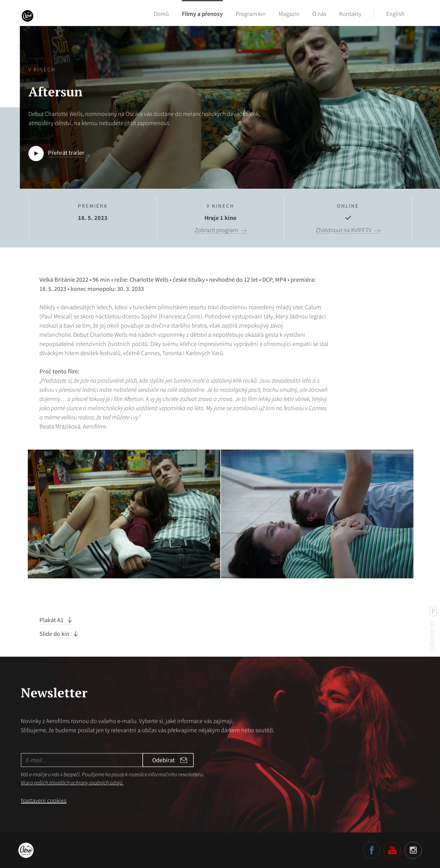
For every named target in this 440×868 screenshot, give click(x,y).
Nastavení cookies (44, 800)
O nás (319, 14)
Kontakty (350, 14)
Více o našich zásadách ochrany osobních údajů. (72, 783)
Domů (161, 14)
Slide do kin (55, 634)
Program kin (251, 14)
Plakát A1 (52, 620)
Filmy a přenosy (202, 14)
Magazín (289, 14)
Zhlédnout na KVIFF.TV (344, 230)
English (395, 14)
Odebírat (163, 760)
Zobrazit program (216, 230)
